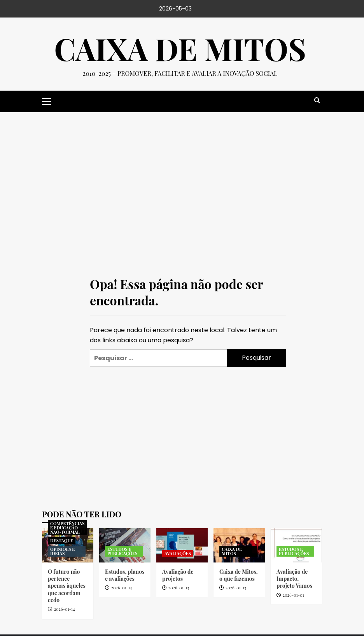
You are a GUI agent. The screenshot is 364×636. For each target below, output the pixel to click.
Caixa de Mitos (180, 49)
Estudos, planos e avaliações (125, 575)
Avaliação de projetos (178, 575)
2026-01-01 (293, 595)
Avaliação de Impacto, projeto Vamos (294, 579)
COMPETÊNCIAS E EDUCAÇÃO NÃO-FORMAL (67, 528)
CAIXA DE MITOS (232, 551)
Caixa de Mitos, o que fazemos (239, 575)
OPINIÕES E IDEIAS (62, 551)
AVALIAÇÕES (178, 553)
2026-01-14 (65, 609)
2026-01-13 (122, 588)
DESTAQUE (62, 541)
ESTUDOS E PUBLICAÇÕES (122, 551)
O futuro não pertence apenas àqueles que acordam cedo (67, 586)
